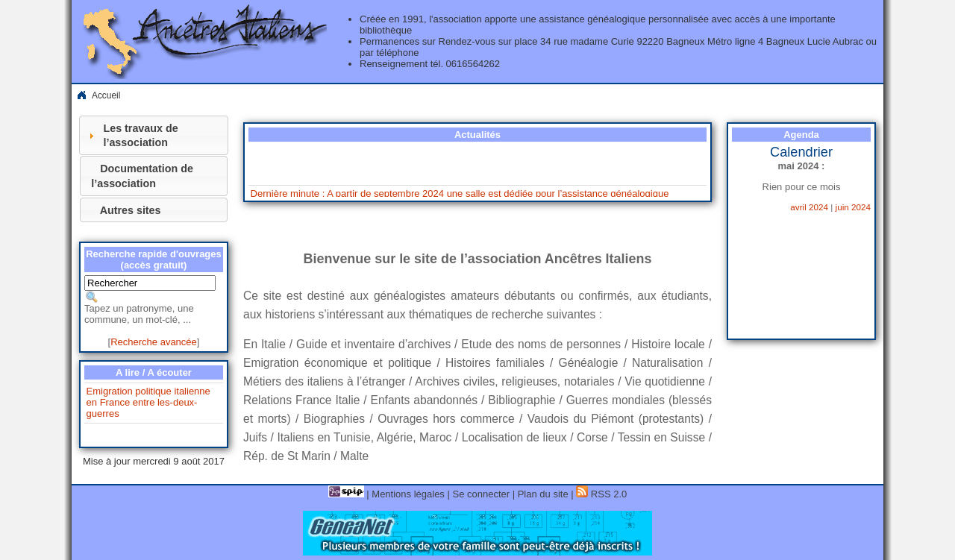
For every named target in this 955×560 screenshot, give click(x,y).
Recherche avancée (154, 342)
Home (81, 95)
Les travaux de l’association (140, 135)
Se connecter (481, 494)
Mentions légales (408, 494)
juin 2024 (853, 207)
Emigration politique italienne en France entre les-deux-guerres (148, 402)
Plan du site (543, 494)
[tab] (154, 135)
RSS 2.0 (601, 494)
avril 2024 (809, 207)
